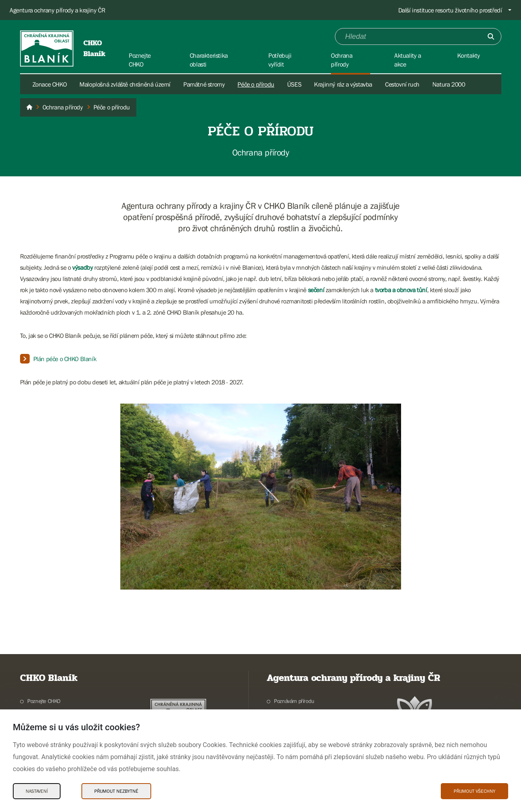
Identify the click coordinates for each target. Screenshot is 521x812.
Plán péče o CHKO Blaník (65, 359)
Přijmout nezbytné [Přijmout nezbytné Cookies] (116, 791)
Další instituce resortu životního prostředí (450, 10)
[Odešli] (491, 36)
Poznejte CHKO (44, 701)
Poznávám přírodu (294, 701)
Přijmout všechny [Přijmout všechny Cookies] (474, 791)
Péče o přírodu (256, 84)
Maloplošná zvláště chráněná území (125, 84)
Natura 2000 (449, 84)
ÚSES (294, 84)
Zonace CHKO (50, 84)
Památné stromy (204, 84)
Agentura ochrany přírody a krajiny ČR (57, 10)
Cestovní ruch (402, 84)
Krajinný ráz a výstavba (343, 84)
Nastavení (37, 791)
